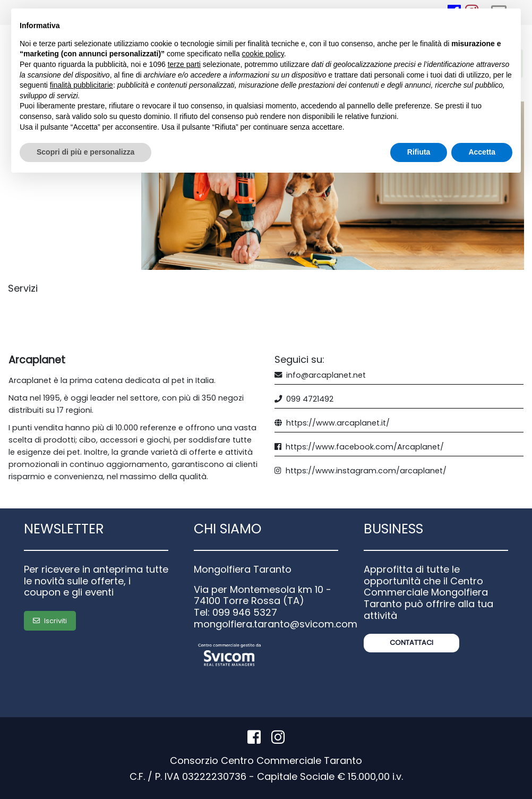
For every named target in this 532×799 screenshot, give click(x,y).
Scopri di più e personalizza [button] (85, 152)
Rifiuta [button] (419, 152)
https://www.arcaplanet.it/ (338, 423)
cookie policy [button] (263, 54)
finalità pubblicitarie (81, 85)
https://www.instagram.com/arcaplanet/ (366, 471)
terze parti (184, 64)
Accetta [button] (482, 152)
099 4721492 (310, 399)
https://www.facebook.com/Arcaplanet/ (365, 447)
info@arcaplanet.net (326, 375)
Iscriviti (50, 621)
